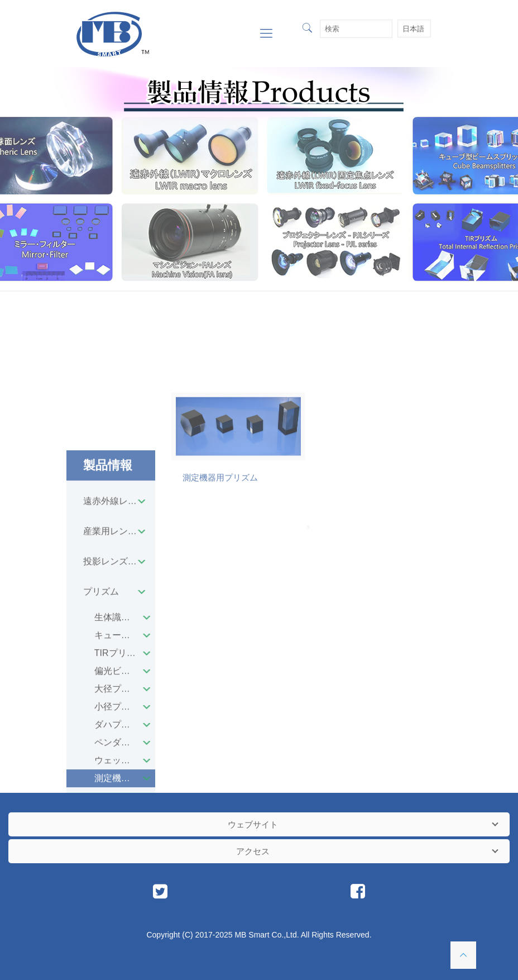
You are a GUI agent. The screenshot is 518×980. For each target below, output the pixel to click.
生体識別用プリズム (125, 777)
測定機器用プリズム (220, 548)
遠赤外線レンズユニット (119, 661)
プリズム (101, 752)
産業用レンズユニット (119, 691)
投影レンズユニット (119, 722)
